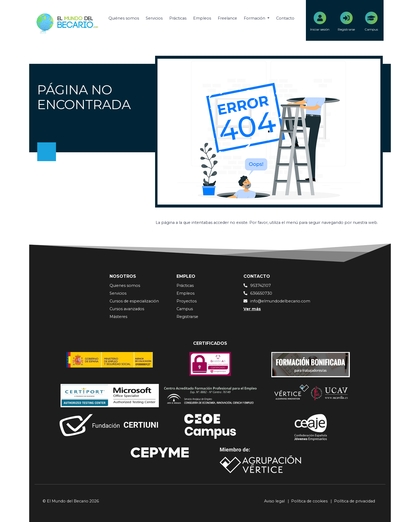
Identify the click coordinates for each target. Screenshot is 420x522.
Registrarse (187, 317)
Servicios (154, 18)
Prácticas (178, 18)
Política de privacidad (355, 501)
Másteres (118, 317)
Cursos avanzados (127, 309)
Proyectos (187, 301)
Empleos (202, 18)
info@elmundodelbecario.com (280, 301)
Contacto (285, 18)
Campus (185, 309)
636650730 (261, 293)
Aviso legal (274, 501)
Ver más (252, 309)
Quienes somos (125, 286)
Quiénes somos (124, 18)
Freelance (227, 18)
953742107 (260, 286)
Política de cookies (309, 501)
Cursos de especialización (134, 301)
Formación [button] (255, 18)
